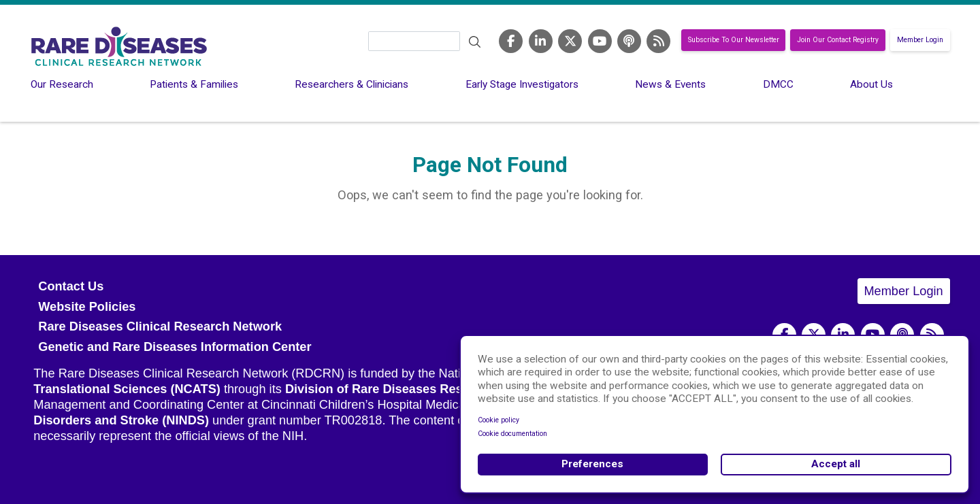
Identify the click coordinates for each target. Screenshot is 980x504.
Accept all (836, 464)
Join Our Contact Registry (838, 40)
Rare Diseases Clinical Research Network (160, 326)
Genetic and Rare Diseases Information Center (175, 347)
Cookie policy (499, 420)
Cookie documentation (512, 434)
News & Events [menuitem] (670, 84)
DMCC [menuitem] (778, 84)
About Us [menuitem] (871, 84)
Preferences (592, 464)
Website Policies (87, 307)
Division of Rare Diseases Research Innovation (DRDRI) (449, 389)
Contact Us (71, 286)
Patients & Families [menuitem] (194, 84)
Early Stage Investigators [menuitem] (522, 84)
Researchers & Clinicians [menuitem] (352, 84)
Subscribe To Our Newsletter (734, 40)
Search (474, 42)
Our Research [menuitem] (62, 84)
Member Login (920, 40)
